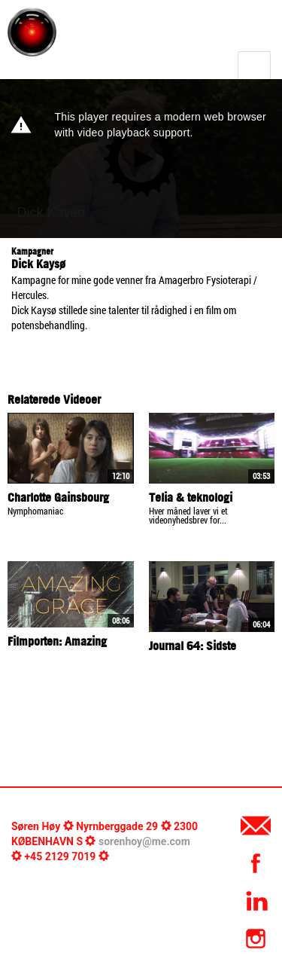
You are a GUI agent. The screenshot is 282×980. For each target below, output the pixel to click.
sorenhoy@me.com (144, 841)
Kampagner (32, 251)
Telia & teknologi (191, 497)
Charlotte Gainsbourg (58, 497)
